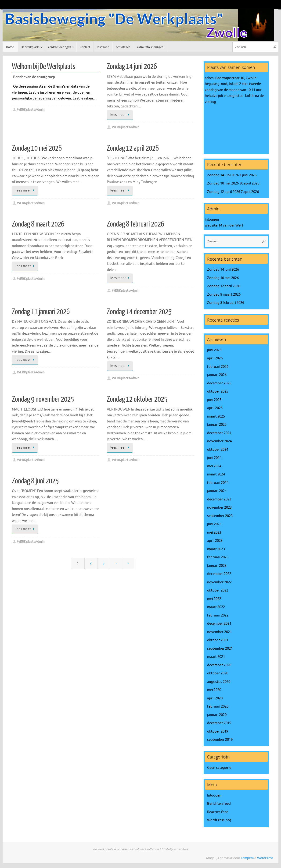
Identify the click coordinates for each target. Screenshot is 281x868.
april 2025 (215, 408)
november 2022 (219, 582)
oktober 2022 (218, 590)
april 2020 (215, 698)
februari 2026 (218, 367)
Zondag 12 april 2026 (133, 148)
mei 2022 (214, 599)
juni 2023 (214, 524)
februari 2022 (218, 615)
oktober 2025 (218, 391)
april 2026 (215, 358)
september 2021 (220, 649)
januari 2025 (217, 425)
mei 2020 (214, 690)
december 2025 (219, 383)
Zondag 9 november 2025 (43, 399)
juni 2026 (214, 350)
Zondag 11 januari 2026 (41, 312)
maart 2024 (216, 474)
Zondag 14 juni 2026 (132, 67)
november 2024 (219, 441)
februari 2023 (218, 557)
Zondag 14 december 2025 (139, 312)
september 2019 (220, 740)
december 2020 (219, 665)
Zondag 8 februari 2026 (135, 224)
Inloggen (214, 795)
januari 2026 (217, 375)
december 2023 (219, 499)
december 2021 (219, 624)
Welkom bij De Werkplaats (44, 67)
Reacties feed (218, 812)
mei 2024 (214, 466)
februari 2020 (218, 707)
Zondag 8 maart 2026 (38, 224)
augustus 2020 (219, 682)
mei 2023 (214, 533)
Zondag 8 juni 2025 (35, 481)
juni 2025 (214, 400)
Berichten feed (219, 804)
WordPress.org (219, 820)
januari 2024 (217, 491)
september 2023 (220, 516)
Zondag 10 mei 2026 (37, 148)
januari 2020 (217, 715)
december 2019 (219, 723)
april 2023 (215, 541)
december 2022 (219, 574)
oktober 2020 (218, 673)
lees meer (121, 115)
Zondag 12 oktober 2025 (137, 399)
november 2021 (219, 632)
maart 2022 (216, 607)
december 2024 (219, 433)
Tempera (247, 858)
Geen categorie (219, 768)
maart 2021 (216, 657)
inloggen (212, 220)
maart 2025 (216, 416)
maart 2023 (216, 549)
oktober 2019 (218, 732)
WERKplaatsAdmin (31, 110)
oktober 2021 (218, 640)
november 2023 (219, 508)
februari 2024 (218, 483)
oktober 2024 (218, 450)
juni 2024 (214, 458)
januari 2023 (217, 566)
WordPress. (265, 858)
